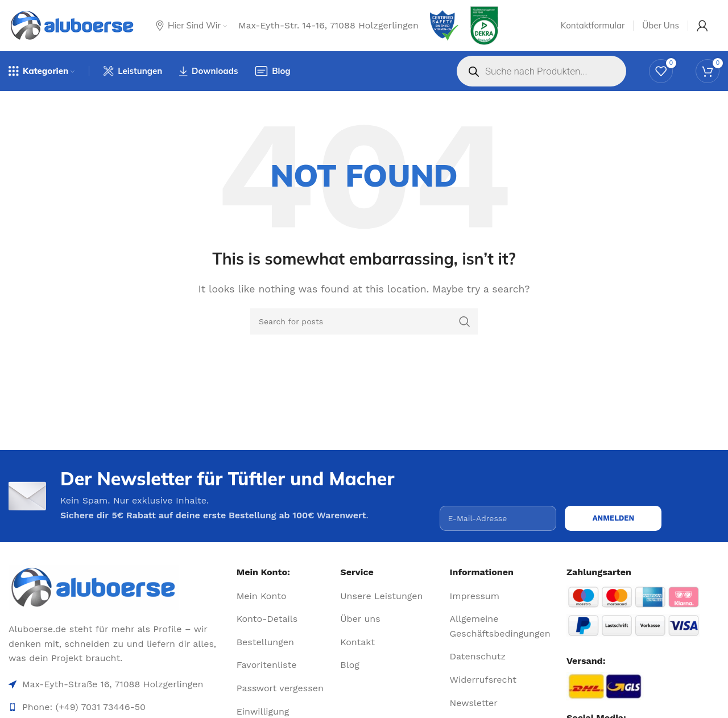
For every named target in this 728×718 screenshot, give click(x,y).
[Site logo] (73, 26)
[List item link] (284, 596)
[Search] (364, 321)
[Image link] (118, 588)
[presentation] (526, 484)
